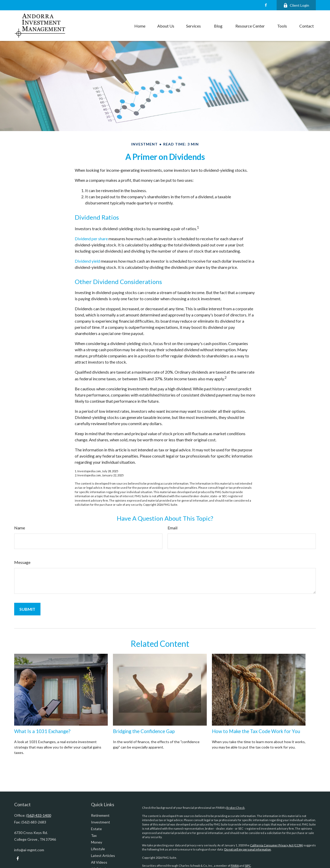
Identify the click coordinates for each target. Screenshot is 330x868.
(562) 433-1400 (39, 815)
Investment (101, 822)
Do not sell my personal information (248, 849)
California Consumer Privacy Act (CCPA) (277, 845)
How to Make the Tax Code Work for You (256, 731)
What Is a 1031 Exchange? (42, 731)
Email (172, 528)
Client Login (296, 5)
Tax (94, 835)
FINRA (235, 866)
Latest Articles (103, 856)
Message (22, 562)
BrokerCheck (236, 808)
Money (97, 842)
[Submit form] (27, 609)
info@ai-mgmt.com (29, 850)
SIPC (248, 866)
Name (20, 528)
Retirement (100, 815)
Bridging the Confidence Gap (144, 731)
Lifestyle (98, 849)
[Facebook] (266, 5)
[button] (140, 26)
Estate (96, 829)
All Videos (99, 862)
